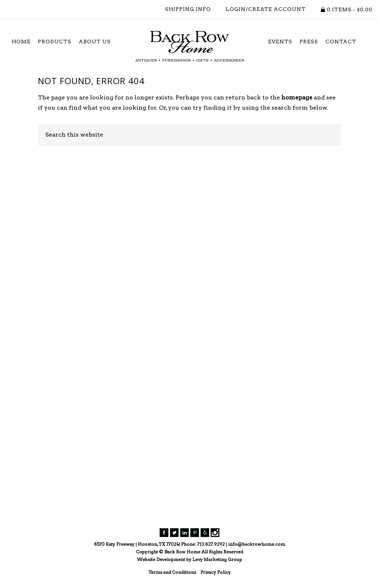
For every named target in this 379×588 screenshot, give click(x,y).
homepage (297, 97)
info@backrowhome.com (257, 544)
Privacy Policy (216, 572)
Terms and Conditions (172, 572)
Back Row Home (189, 47)
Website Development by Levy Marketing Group (189, 559)
